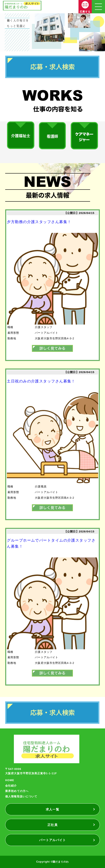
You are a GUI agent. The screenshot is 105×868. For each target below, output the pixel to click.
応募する (85, 12)
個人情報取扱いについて (21, 796)
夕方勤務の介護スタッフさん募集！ (39, 222)
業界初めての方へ (17, 791)
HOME (10, 780)
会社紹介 (11, 786)
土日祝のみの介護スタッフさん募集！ (41, 381)
